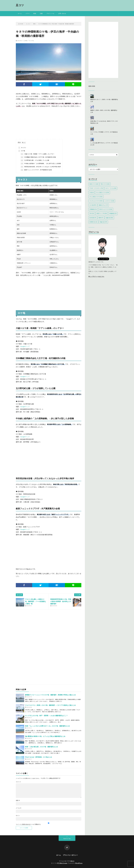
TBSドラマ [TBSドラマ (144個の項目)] (105, 184)
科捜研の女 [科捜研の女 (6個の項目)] (93, 222)
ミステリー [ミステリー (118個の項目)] (109, 201)
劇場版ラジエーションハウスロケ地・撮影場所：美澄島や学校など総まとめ (50, 695)
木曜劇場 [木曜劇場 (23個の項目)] (113, 213)
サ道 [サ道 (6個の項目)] (92, 192)
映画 (35, 14)
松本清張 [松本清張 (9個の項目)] (93, 218)
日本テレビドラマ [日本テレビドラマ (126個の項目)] (106, 209)
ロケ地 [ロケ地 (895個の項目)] (93, 205)
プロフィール (50, 14)
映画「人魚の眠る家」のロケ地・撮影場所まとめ (42, 747)
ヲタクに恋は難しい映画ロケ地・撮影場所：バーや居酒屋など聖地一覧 (36, 601)
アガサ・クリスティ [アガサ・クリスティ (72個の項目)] (96, 188)
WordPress (79, 863)
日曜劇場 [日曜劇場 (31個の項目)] (93, 209)
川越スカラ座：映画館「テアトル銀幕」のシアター (37, 154)
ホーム (20, 14)
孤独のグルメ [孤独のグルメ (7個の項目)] (103, 205)
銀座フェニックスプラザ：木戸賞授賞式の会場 (36, 170)
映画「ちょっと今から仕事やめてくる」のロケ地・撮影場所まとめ (47, 726)
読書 (41, 14)
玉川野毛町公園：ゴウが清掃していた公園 (35, 160)
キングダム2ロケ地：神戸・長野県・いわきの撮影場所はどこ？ (46, 716)
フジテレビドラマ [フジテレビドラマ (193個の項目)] (96, 201)
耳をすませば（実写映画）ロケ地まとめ (39, 757)
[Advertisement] (49, 122)
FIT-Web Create (62, 863)
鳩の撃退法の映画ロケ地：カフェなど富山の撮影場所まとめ (45, 736)
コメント (18, 782)
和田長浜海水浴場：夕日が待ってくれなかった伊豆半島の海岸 (41, 167)
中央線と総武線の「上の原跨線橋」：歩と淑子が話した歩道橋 (41, 164)
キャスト (22, 148)
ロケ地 (32, 41)
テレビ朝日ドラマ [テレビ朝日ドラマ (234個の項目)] (103, 192)
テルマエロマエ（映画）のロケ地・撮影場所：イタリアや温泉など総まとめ (50, 705)
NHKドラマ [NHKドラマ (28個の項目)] (94, 184)
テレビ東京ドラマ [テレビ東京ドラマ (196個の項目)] (96, 197)
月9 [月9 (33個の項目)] (92, 213)
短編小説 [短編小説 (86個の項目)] (109, 218)
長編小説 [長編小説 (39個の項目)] (103, 222)
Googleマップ (25, 346)
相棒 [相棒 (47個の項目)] (101, 218)
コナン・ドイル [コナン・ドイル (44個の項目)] (111, 188)
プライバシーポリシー (70, 855)
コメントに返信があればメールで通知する (49, 824)
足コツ (20, 5)
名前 (18, 800)
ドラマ (28, 14)
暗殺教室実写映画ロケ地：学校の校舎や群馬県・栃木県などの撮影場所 (61, 601)
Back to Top (67, 839)
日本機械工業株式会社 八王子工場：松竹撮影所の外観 (38, 157)
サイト (18, 816)
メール (19, 808)
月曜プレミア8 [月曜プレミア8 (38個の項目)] (102, 213)
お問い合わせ (62, 14)
